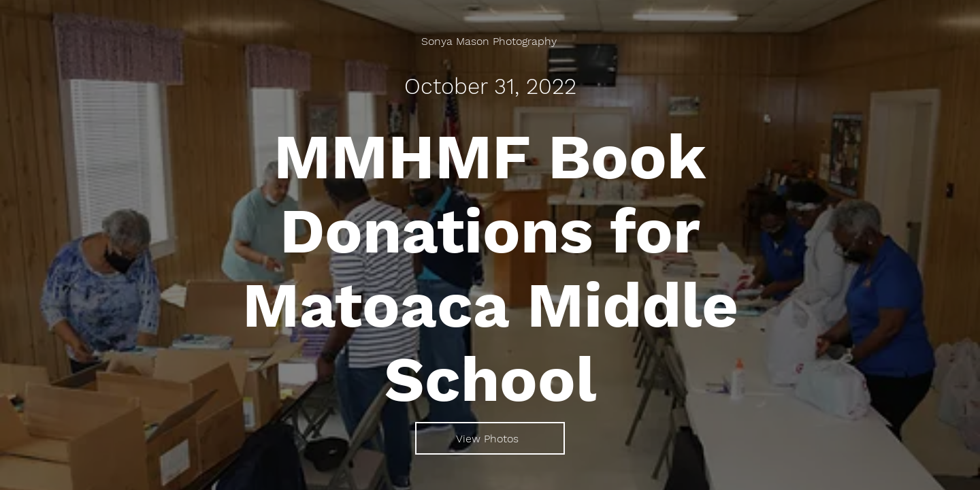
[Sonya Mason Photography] (490, 41)
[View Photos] (490, 438)
